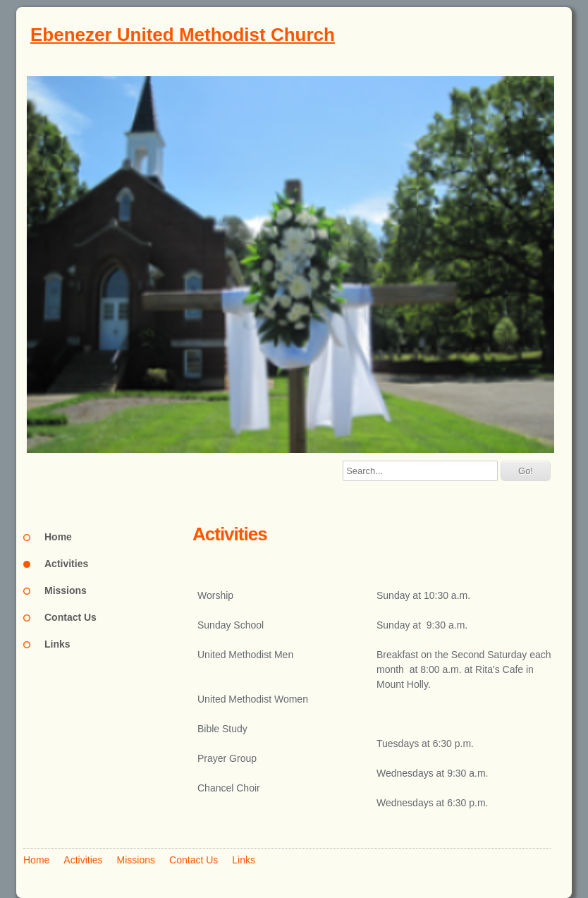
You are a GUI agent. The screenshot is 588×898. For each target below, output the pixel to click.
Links (57, 644)
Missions (66, 590)
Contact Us (71, 617)
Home (58, 537)
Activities (66, 564)
